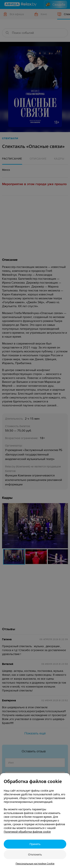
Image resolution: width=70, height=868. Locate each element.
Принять (35, 844)
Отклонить (35, 854)
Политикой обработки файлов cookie (27, 832)
